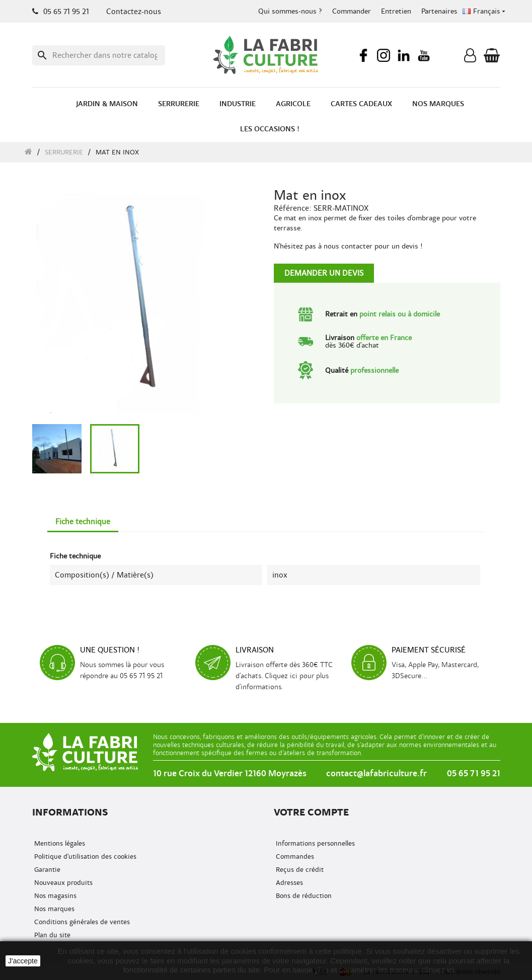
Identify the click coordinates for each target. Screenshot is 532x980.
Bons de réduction (303, 896)
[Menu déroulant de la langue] (485, 12)
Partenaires (439, 11)
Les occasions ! (270, 129)
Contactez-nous (134, 12)
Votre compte (311, 812)
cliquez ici (438, 970)
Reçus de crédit (299, 870)
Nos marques (438, 104)
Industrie (238, 104)
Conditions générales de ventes (81, 922)
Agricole (293, 104)
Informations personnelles (314, 843)
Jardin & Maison (107, 104)
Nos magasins (54, 896)
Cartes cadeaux (361, 104)
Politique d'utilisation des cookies (84, 856)
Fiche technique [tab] (83, 522)
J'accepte (23, 961)
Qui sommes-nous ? (290, 11)
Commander (352, 11)
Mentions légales (59, 843)
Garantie (46, 870)
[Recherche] (99, 55)
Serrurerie (179, 104)
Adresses (288, 883)
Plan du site (51, 935)
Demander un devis (324, 273)
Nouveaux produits (62, 883)
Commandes (294, 856)
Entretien (396, 11)
